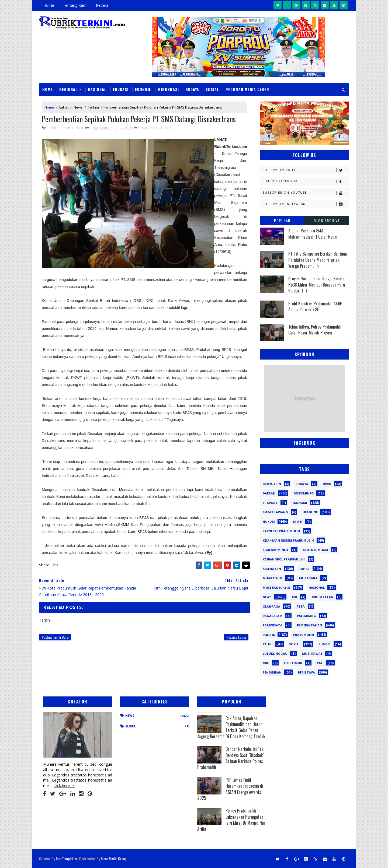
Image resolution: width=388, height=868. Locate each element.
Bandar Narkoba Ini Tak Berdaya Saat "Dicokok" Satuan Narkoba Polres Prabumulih (231, 758)
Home (49, 5)
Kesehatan (272, 569)
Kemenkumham (316, 550)
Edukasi (121, 89)
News (78, 107)
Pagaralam (273, 616)
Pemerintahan (309, 625)
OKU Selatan (323, 597)
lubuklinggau (275, 653)
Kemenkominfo (275, 550)
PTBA (301, 606)
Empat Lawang (275, 512)
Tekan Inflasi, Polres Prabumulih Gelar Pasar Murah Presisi (315, 330)
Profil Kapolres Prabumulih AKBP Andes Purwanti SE (315, 306)
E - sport (270, 503)
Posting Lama (236, 637)
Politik (269, 635)
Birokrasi (169, 89)
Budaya (192, 89)
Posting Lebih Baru (55, 637)
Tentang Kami (75, 5)
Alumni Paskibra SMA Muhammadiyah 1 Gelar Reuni (313, 233)
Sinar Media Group (114, 858)
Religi (268, 644)
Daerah (269, 493)
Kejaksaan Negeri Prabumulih (288, 540)
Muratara (308, 578)
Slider (131, 726)
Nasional (97, 89)
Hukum (269, 522)
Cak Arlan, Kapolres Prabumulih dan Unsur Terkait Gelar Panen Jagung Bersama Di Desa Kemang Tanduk (231, 727)
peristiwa (306, 672)
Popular (282, 220)
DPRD (327, 484)
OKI (295, 597)
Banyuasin (272, 484)
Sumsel (325, 644)
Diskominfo (304, 493)
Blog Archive (327, 220)
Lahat (64, 107)
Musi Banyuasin (276, 588)
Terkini (93, 107)
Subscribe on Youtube (306, 193)
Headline (310, 512)
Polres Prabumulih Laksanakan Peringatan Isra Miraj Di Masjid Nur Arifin (231, 820)
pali (320, 663)
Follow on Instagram (306, 204)
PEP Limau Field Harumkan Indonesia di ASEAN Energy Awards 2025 (230, 789)
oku (266, 663)
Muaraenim (273, 578)
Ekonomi (143, 89)
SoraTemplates (66, 858)
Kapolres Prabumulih (281, 531)
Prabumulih (304, 635)
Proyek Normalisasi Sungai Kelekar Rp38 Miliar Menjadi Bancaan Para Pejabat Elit (317, 285)
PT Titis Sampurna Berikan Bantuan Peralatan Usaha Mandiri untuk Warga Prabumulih (318, 260)
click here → (64, 785)
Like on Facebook (306, 181)
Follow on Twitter (306, 170)
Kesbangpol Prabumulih (284, 559)
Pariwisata (273, 625)
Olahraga (271, 606)
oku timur (293, 663)
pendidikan (272, 672)
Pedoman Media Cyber (247, 89)
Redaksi (103, 5)
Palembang (306, 616)
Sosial (212, 89)
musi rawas (312, 653)
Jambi (298, 522)
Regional (68, 89)
